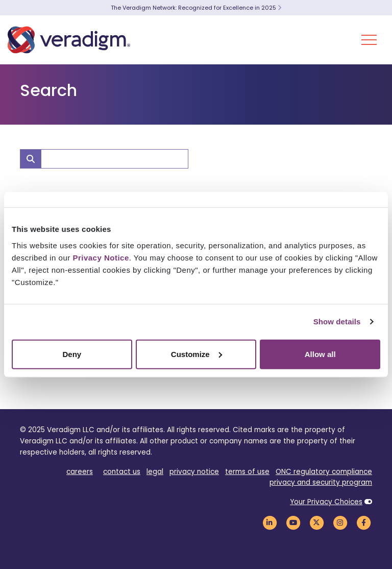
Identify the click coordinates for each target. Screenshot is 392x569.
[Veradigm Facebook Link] (363, 522)
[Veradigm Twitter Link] (316, 522)
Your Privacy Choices (326, 502)
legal (155, 472)
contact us (122, 472)
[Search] (115, 159)
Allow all (320, 354)
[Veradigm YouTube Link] (293, 522)
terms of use (247, 472)
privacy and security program (321, 482)
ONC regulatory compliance (324, 472)
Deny (72, 354)
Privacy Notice (101, 257)
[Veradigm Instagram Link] (340, 522)
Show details (337, 322)
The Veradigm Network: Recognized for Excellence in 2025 (196, 8)
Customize (197, 354)
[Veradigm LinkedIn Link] (269, 522)
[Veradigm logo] (69, 40)
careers (80, 472)
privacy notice (194, 472)
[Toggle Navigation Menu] (369, 40)
